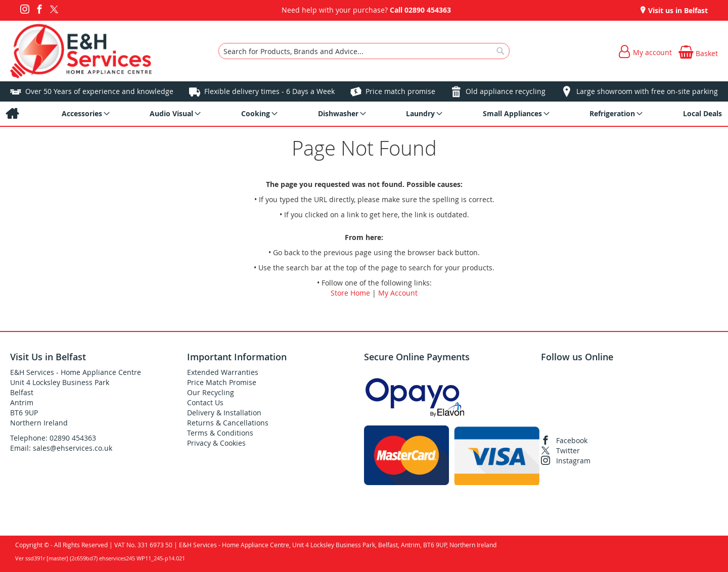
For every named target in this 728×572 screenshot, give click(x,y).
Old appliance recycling (506, 91)
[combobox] (364, 51)
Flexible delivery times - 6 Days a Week (269, 91)
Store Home (350, 293)
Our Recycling (211, 392)
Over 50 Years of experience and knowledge (99, 91)
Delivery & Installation (224, 413)
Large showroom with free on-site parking (647, 91)
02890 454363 (428, 10)
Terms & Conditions (220, 433)
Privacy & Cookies (216, 443)
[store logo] (81, 51)
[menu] (364, 114)
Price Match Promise (222, 382)
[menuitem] (12, 114)
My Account (398, 293)
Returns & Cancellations (228, 423)
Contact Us (205, 402)
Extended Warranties (223, 372)
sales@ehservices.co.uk (73, 448)
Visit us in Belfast (677, 10)
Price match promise (400, 91)
